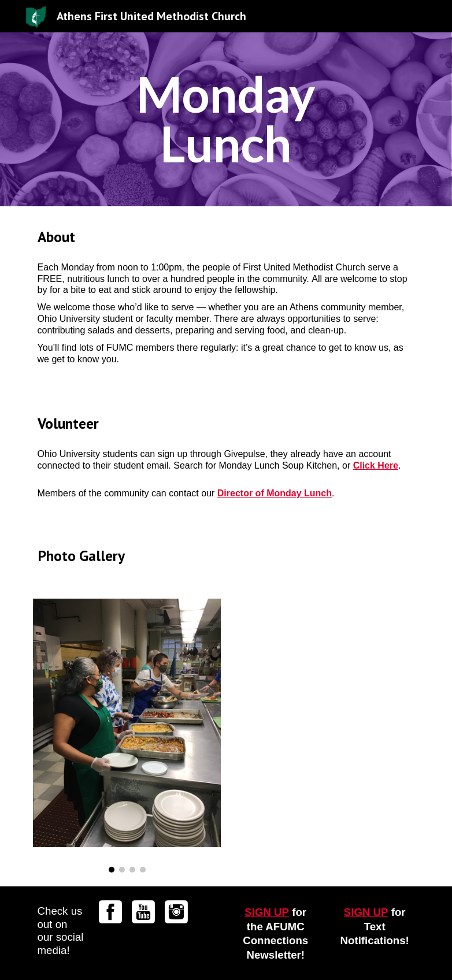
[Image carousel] (127, 736)
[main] (226, 119)
